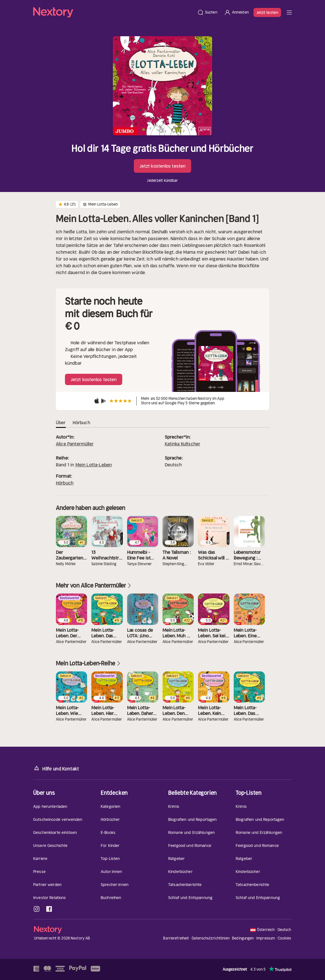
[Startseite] (113, 12)
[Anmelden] (236, 12)
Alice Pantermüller (75, 444)
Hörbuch (65, 483)
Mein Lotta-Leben (94, 465)
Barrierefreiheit (176, 938)
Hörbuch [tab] (81, 422)
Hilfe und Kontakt (56, 768)
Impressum (266, 938)
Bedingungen (243, 938)
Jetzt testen (267, 12)
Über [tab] (61, 422)
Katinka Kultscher (183, 444)
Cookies (284, 938)
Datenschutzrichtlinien (211, 938)
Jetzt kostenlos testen (162, 166)
